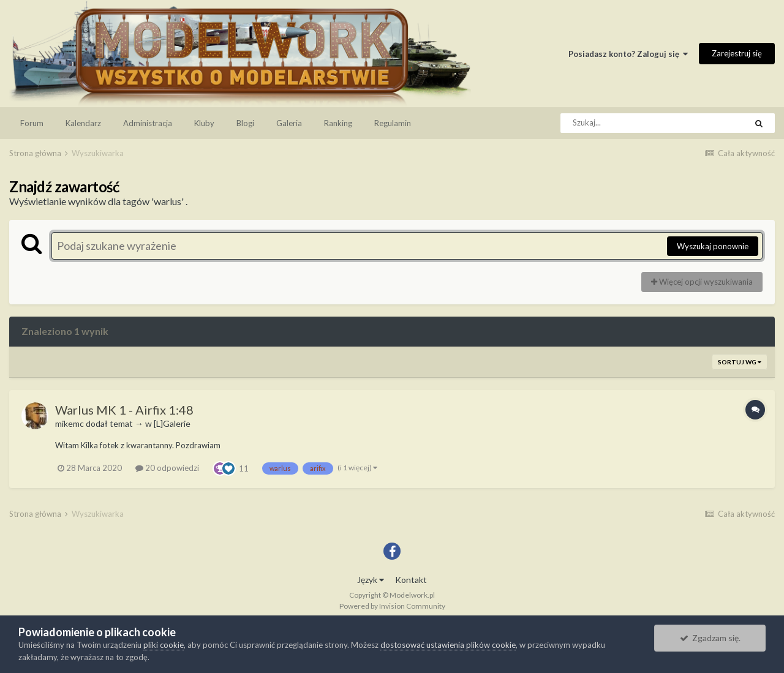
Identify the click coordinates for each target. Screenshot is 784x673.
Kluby (204, 123)
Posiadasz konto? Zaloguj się (628, 54)
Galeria (289, 123)
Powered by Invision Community (392, 606)
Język (371, 580)
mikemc (70, 423)
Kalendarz (83, 123)
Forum (32, 123)
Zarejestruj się (737, 53)
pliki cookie (164, 645)
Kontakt (411, 580)
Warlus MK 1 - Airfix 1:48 (124, 410)
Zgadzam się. (710, 638)
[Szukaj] (626, 123)
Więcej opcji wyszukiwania (702, 282)
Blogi (245, 123)
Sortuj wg (740, 362)
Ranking (338, 123)
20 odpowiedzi (167, 468)
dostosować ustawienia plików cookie (448, 645)
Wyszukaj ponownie (713, 246)
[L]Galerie (172, 423)
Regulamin (393, 123)
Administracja (148, 123)
